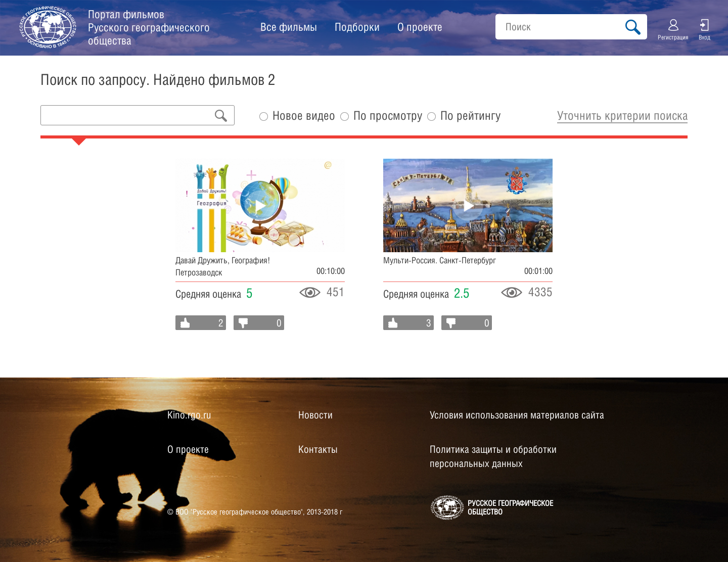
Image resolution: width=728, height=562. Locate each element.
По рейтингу (470, 115)
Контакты (318, 449)
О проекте (420, 27)
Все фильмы (289, 27)
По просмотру (388, 115)
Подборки (357, 27)
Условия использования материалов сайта (517, 415)
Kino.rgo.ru (189, 415)
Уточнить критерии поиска (622, 115)
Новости (315, 415)
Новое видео (304, 115)
